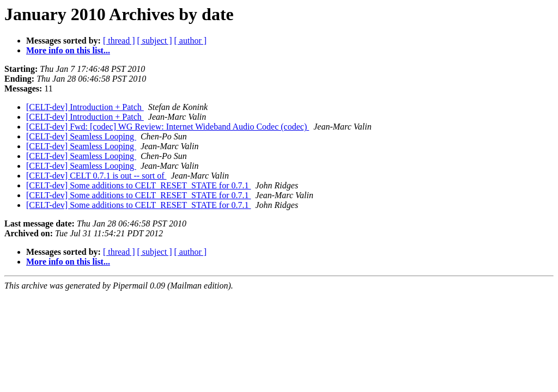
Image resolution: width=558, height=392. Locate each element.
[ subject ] (155, 41)
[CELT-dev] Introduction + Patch (85, 107)
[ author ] (191, 41)
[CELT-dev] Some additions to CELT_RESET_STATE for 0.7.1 (138, 185)
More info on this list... (68, 50)
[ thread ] (119, 41)
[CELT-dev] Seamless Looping (81, 136)
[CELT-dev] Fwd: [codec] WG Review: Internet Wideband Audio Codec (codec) (168, 127)
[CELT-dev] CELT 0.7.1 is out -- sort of (96, 176)
